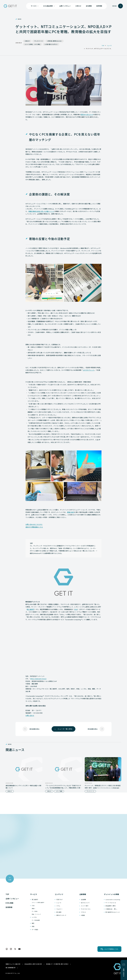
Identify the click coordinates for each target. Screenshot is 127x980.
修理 (33, 926)
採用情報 (99, 6)
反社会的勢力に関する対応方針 (33, 964)
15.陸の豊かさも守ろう (51, 44)
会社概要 (83, 899)
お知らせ (78, 6)
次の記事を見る (93, 729)
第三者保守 (31, 609)
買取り (33, 909)
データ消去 (35, 911)
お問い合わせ (30, 715)
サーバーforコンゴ (111, 903)
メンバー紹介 (85, 906)
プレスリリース (38, 41)
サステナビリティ (86, 909)
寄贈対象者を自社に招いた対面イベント (41, 211)
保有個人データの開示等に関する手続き (57, 964)
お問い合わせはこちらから (34, 524)
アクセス (83, 912)
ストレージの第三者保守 (38, 903)
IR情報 (83, 915)
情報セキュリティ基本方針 (13, 964)
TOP (7, 894)
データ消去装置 (36, 920)
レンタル (34, 917)
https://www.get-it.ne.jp (38, 679)
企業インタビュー (65, 6)
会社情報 (89, 6)
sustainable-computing (113, 899)
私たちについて (85, 903)
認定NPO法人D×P (87, 115)
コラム (58, 906)
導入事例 (59, 912)
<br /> (63, 647)
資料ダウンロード (61, 915)
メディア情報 (59, 791)
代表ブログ (59, 899)
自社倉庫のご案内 (110, 906)
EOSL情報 (10, 903)
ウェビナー (59, 909)
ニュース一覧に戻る (65, 729)
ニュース (59, 903)
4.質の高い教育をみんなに (55, 41)
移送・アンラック (36, 914)
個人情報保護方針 (11, 968)
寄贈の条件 (71, 512)
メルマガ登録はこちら (111, 949)
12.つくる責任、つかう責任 (32, 44)
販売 (33, 923)
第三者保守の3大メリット (113, 912)
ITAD (76, 609)
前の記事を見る (34, 729)
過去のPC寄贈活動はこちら (34, 527)
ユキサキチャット (89, 370)
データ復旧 (35, 930)
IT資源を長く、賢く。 (112, 909)
